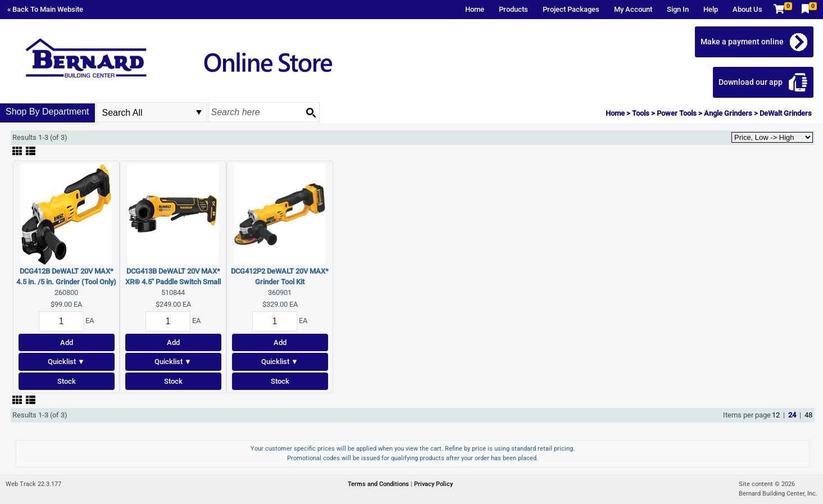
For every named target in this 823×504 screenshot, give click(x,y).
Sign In (678, 9)
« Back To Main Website (45, 9)
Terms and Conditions (379, 484)
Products (513, 9)
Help (711, 9)
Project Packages (571, 9)
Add (67, 342)
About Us (747, 9)
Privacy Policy (433, 484)
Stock (67, 381)
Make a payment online (742, 42)
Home (475, 9)
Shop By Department (47, 112)
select (199, 112)
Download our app (751, 82)
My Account (633, 9)
